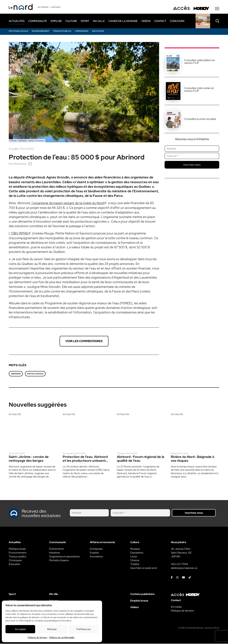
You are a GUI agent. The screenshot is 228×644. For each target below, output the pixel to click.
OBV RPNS (20, 234)
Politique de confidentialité (62, 637)
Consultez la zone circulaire (200, 119)
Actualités (15, 415)
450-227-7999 (180, 564)
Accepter (20, 629)
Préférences (84, 629)
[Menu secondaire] (217, 9)
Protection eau (35, 374)
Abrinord (16, 374)
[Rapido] (203, 21)
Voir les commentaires (84, 341)
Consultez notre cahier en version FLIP (199, 90)
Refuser (52, 629)
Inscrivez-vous (192, 165)
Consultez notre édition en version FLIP (199, 62)
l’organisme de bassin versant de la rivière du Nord (67, 203)
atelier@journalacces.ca (184, 568)
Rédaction (20, 164)
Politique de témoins (37, 637)
